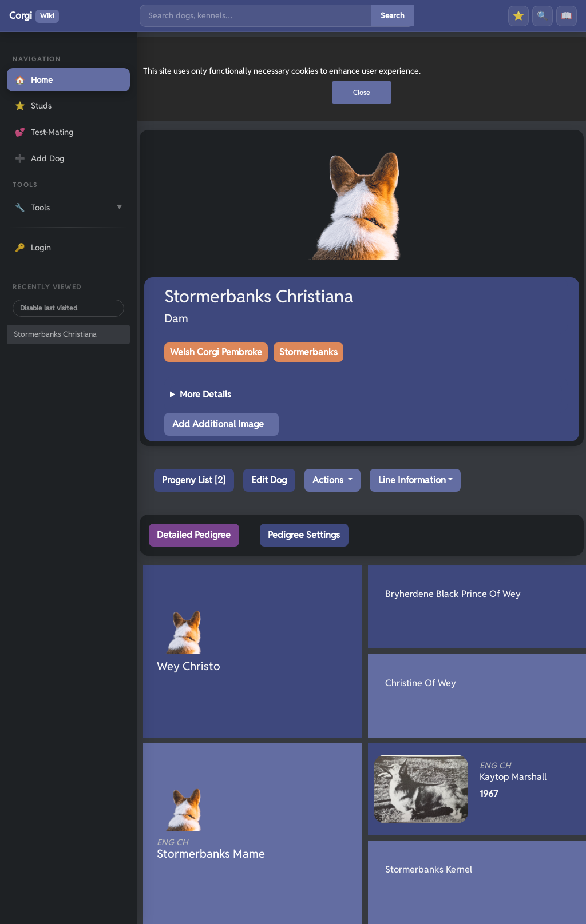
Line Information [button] (412, 480)
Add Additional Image (218, 424)
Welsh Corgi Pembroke (216, 352)
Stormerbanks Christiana (55, 334)
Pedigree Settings (304, 535)
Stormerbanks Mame (233, 849)
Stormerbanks (308, 352)
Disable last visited (49, 308)
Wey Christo (189, 666)
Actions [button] (329, 480)
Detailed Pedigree (194, 535)
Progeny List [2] (194, 480)
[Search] (256, 16)
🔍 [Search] (543, 16)
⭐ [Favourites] (518, 16)
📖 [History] (567, 16)
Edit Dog (269, 480)
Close (362, 92)
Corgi (34, 16)
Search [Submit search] (393, 15)
